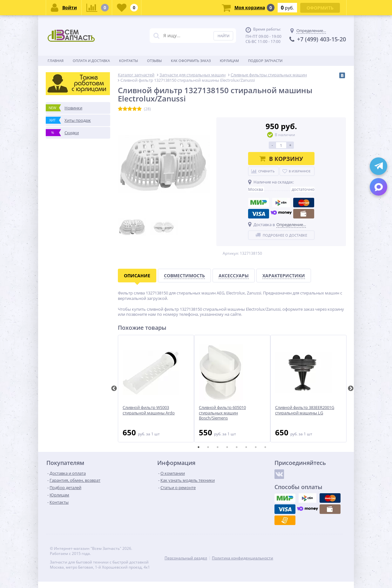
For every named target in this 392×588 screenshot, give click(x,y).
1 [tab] (199, 447)
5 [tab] (237, 447)
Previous (114, 389)
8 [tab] (265, 447)
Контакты (128, 61)
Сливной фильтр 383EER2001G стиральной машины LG (305, 410)
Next (351, 389)
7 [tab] (256, 447)
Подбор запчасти (265, 61)
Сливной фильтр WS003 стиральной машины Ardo (149, 410)
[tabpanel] (156, 389)
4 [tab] (227, 447)
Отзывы (154, 61)
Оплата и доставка (91, 61)
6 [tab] (246, 447)
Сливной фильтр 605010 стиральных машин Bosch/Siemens (222, 413)
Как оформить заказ (191, 61)
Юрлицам (229, 61)
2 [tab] (208, 447)
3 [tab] (218, 447)
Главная (56, 61)
